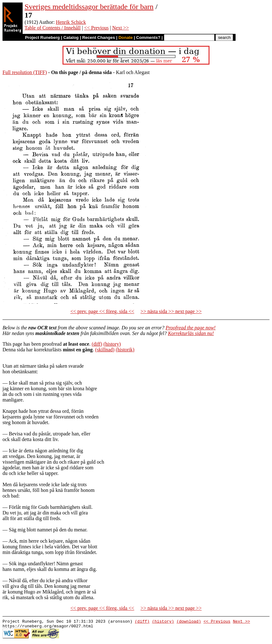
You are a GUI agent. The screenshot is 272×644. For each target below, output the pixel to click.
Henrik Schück (71, 22)
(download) (189, 622)
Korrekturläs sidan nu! (191, 333)
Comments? (148, 37)
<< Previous (96, 28)
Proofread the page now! (190, 328)
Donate (125, 37)
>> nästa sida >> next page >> (171, 311)
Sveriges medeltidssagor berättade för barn (89, 7)
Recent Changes (99, 37)
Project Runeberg (42, 37)
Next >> (120, 28)
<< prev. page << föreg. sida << (102, 311)
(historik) (125, 350)
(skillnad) (105, 350)
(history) (112, 344)
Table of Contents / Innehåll (52, 28)
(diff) (97, 344)
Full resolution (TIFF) (25, 72)
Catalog (71, 37)
